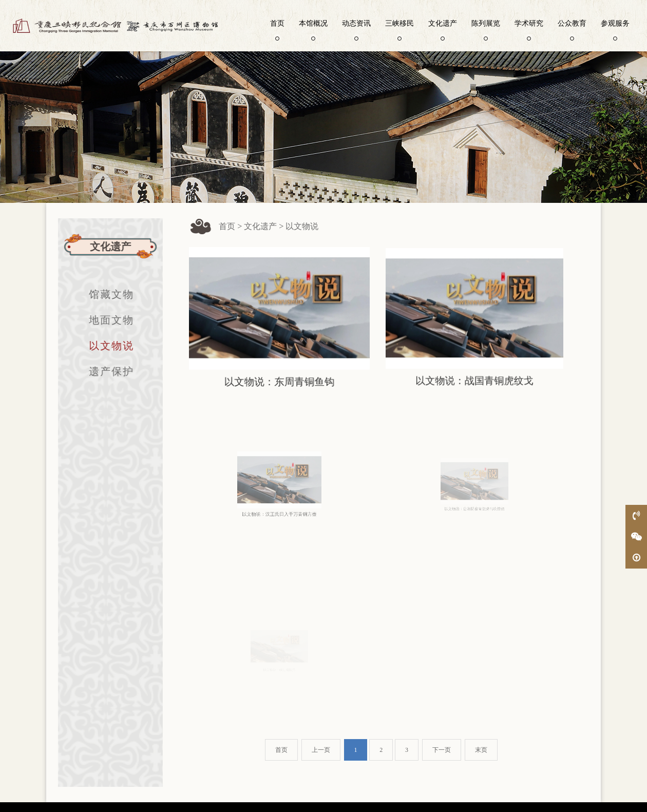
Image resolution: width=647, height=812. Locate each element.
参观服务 (615, 29)
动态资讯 (356, 29)
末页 (481, 750)
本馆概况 (313, 29)
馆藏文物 (106, 294)
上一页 (321, 750)
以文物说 (106, 346)
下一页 (442, 750)
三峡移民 (399, 29)
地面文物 (106, 320)
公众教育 (572, 29)
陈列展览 (486, 29)
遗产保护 (106, 371)
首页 (277, 29)
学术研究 (529, 29)
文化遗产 (443, 29)
